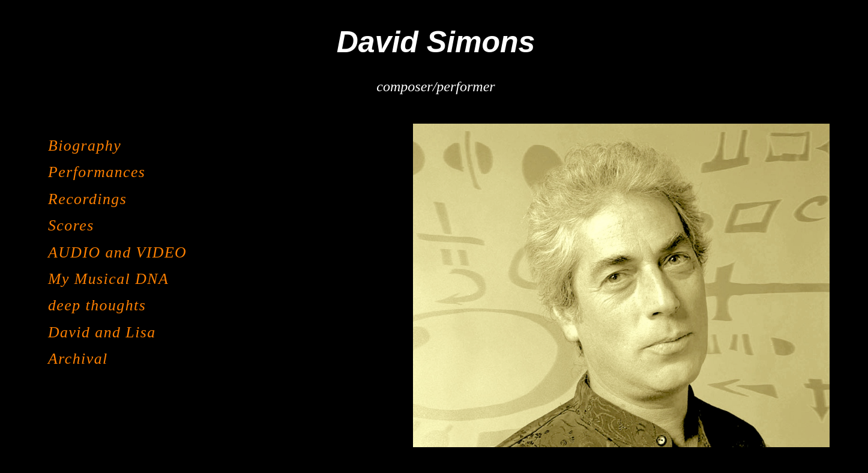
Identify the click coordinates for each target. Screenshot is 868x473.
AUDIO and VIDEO (117, 252)
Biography (85, 146)
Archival (78, 359)
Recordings (87, 199)
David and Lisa (102, 332)
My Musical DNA (108, 279)
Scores (71, 225)
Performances (97, 172)
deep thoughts (97, 305)
